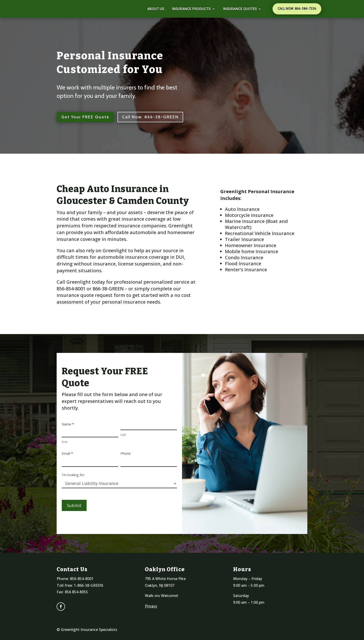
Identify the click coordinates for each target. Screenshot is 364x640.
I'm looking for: (73, 475)
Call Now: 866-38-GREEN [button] (150, 117)
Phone (126, 453)
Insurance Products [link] (191, 9)
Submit (74, 505)
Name (68, 424)
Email (67, 453)
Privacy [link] (151, 606)
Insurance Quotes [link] (240, 9)
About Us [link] (156, 9)
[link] (64, 9)
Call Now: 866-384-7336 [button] (297, 9)
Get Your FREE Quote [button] (85, 117)
